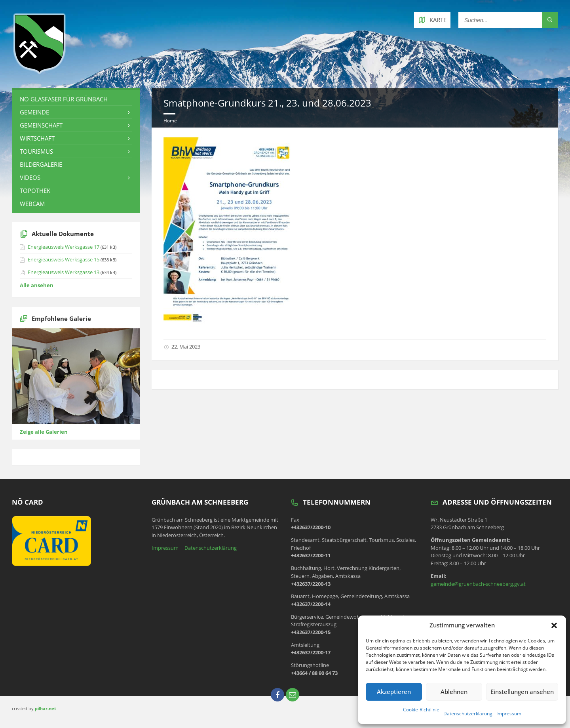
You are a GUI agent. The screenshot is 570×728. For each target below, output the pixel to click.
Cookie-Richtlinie (421, 710)
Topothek (35, 191)
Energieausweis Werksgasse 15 (64, 259)
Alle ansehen (37, 285)
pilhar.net (46, 708)
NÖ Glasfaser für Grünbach (64, 99)
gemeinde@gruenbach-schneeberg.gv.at (478, 584)
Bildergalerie (41, 164)
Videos (30, 177)
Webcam (32, 204)
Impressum (509, 714)
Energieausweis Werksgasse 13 (64, 272)
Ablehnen (454, 692)
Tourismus (36, 151)
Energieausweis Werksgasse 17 (64, 247)
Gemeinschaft (41, 125)
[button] (554, 625)
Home (170, 121)
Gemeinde (34, 112)
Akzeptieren (394, 692)
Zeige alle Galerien (44, 432)
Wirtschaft (37, 138)
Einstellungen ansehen (522, 692)
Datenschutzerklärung (468, 714)
